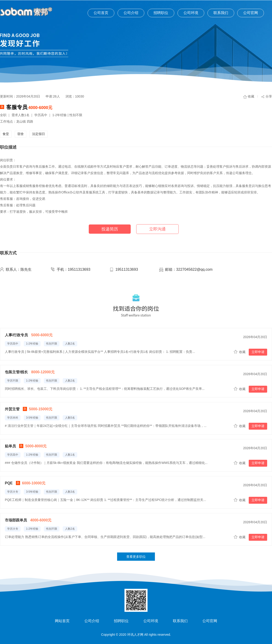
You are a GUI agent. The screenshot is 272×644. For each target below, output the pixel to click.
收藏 (251, 96)
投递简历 (110, 229)
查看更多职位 (136, 557)
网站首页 (62, 621)
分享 (269, 96)
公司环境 (191, 13)
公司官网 (251, 13)
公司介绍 (131, 13)
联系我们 (221, 13)
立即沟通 (157, 229)
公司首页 (101, 13)
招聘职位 (161, 13)
